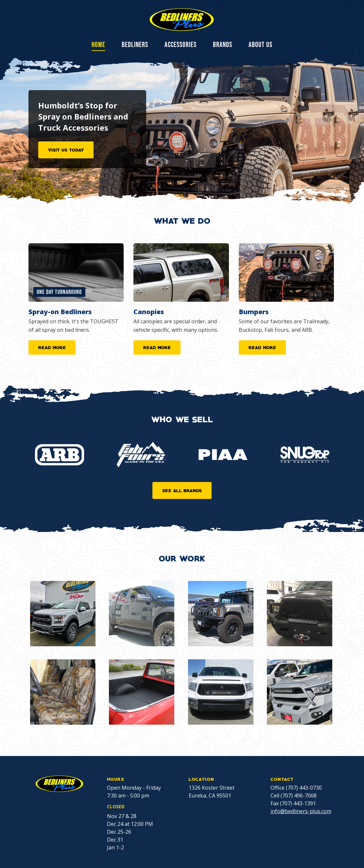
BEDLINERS (135, 45)
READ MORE (52, 347)
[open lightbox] (63, 614)
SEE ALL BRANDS (182, 490)
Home (98, 45)
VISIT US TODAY (66, 150)
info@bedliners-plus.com (301, 811)
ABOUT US (260, 45)
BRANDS (223, 45)
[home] (182, 20)
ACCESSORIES (181, 45)
